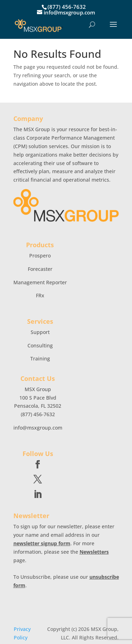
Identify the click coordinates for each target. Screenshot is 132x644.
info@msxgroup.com (38, 428)
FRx (40, 295)
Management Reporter (40, 282)
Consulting (40, 345)
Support (40, 332)
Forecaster (40, 269)
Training (40, 359)
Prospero (40, 256)
